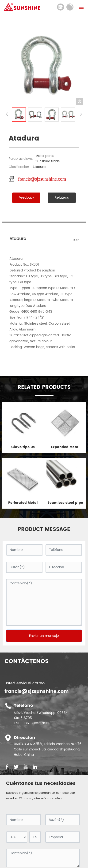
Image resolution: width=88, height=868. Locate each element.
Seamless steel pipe (65, 503)
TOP (75, 240)
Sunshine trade (48, 161)
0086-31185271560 (35, 723)
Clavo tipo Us (23, 447)
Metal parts (44, 156)
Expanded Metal (65, 447)
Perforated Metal (23, 503)
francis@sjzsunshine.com (42, 179)
